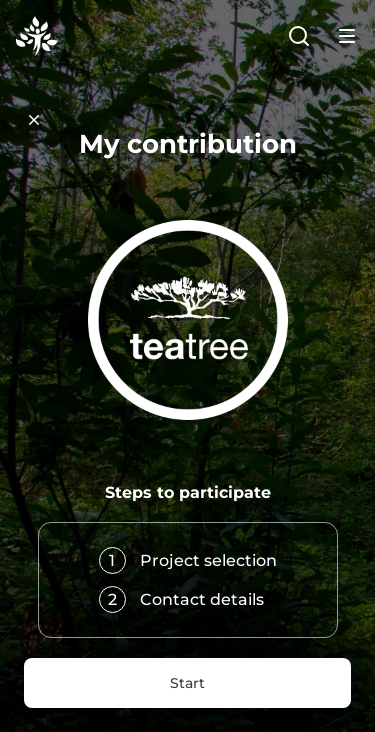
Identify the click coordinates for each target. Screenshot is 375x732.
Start (187, 683)
